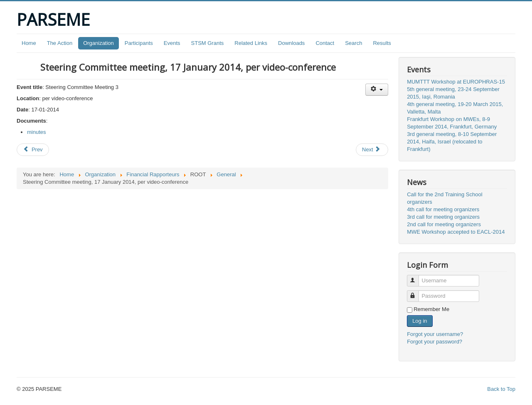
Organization (99, 43)
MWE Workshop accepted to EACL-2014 (456, 232)
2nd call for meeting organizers (444, 224)
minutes (37, 132)
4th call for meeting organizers (443, 209)
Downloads (291, 43)
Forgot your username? (435, 334)
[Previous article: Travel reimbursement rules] (33, 150)
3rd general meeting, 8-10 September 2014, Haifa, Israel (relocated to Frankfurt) (452, 142)
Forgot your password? (435, 342)
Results (382, 43)
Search (353, 43)
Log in (420, 321)
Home (29, 43)
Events (172, 43)
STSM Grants (208, 43)
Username (417, 277)
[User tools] (377, 90)
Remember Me (431, 309)
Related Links (251, 43)
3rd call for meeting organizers (443, 217)
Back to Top (501, 389)
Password (417, 293)
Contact (325, 43)
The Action (60, 43)
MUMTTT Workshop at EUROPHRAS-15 (456, 82)
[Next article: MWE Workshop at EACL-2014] (372, 150)
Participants (139, 43)
